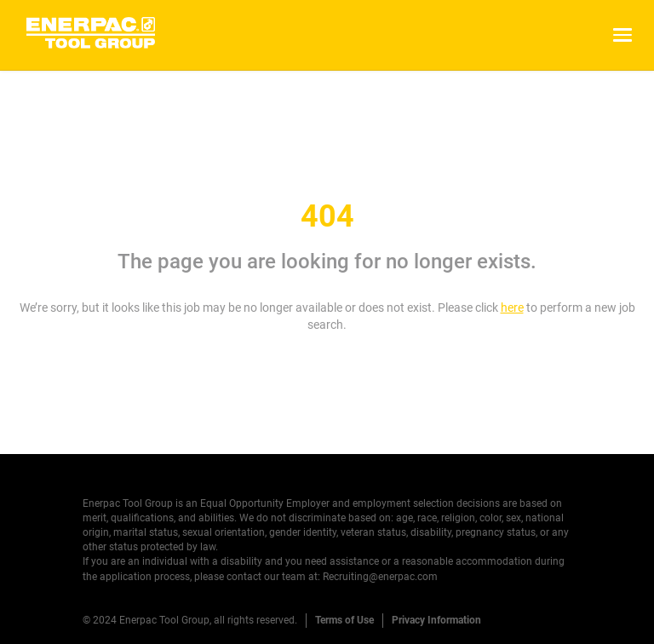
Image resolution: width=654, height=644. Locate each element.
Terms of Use (344, 620)
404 (327, 216)
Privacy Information (436, 620)
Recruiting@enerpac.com (380, 577)
